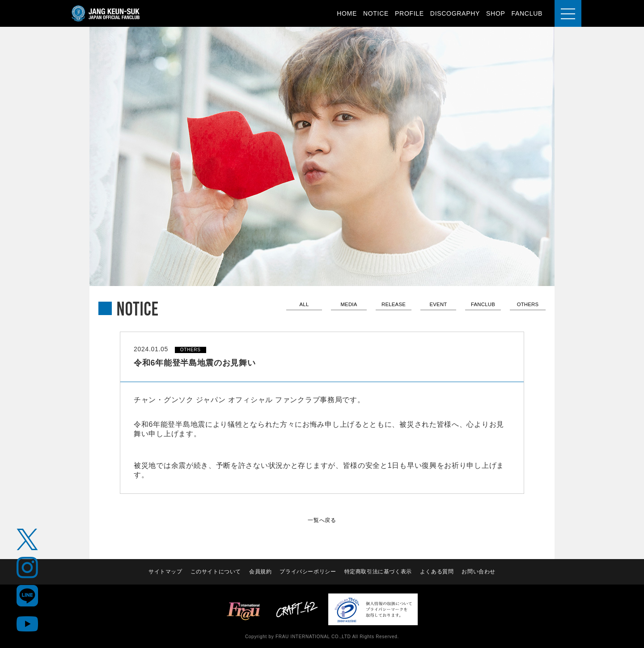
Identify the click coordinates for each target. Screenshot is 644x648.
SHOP (496, 13)
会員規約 (260, 572)
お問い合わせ (479, 572)
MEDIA (349, 305)
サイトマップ (164, 572)
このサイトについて (215, 572)
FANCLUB (527, 13)
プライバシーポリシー (308, 572)
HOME (347, 13)
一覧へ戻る (322, 520)
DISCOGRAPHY (455, 13)
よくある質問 (437, 572)
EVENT (438, 305)
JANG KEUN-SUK (106, 13)
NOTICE (376, 13)
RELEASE (394, 305)
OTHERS (528, 305)
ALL (304, 305)
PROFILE (409, 13)
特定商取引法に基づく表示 (378, 572)
